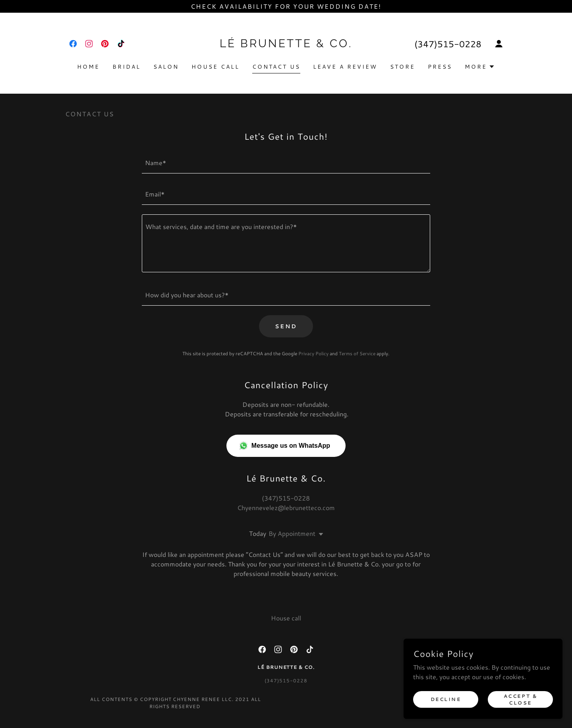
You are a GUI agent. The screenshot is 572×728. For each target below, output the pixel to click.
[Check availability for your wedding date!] (286, 6)
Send (286, 326)
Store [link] (403, 67)
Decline (446, 699)
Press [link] (440, 67)
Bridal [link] (127, 67)
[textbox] (286, 163)
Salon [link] (166, 67)
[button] (499, 44)
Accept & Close (521, 699)
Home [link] (88, 67)
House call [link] (215, 67)
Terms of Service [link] (357, 353)
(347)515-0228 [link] (448, 44)
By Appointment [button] (292, 533)
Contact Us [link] (276, 67)
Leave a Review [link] (345, 67)
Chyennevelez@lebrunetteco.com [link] (286, 507)
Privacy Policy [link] (313, 353)
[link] (73, 44)
